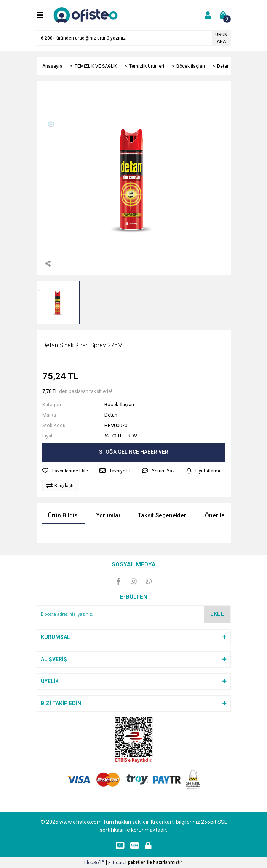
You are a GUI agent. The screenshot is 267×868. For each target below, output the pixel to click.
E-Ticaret (118, 863)
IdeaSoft (94, 862)
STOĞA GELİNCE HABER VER (134, 452)
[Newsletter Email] (134, 614)
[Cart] (223, 15)
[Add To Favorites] (65, 471)
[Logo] (87, 15)
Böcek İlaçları (119, 405)
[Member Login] (208, 15)
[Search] (134, 38)
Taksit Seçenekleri (163, 515)
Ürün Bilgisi (63, 515)
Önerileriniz (221, 515)
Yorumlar (108, 515)
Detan (111, 415)
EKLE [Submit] (217, 614)
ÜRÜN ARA (221, 38)
